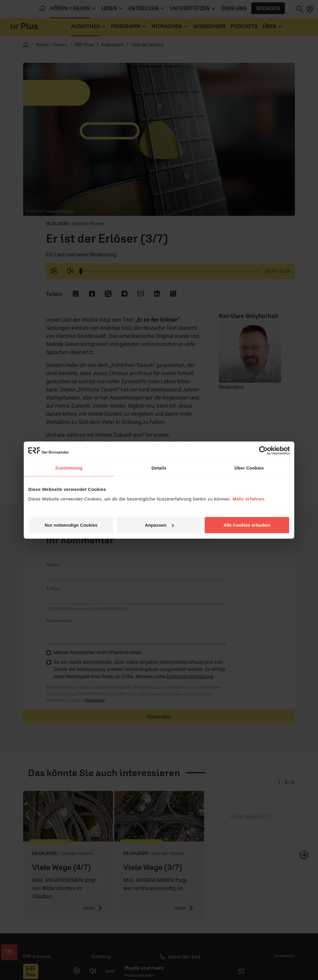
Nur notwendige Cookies (71, 525)
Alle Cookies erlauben (247, 525)
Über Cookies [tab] (249, 468)
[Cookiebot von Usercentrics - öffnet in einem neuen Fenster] (263, 451)
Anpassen (159, 525)
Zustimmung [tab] (69, 468)
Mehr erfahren (249, 499)
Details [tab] (159, 468)
